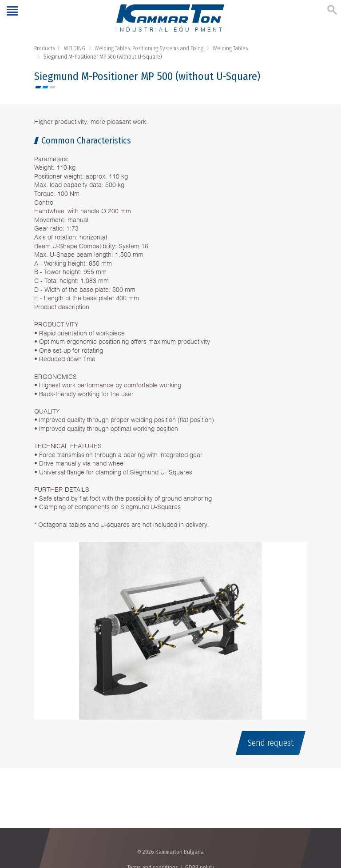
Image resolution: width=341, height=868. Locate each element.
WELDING (75, 48)
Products (44, 48)
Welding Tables (230, 48)
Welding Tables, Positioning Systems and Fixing (149, 48)
